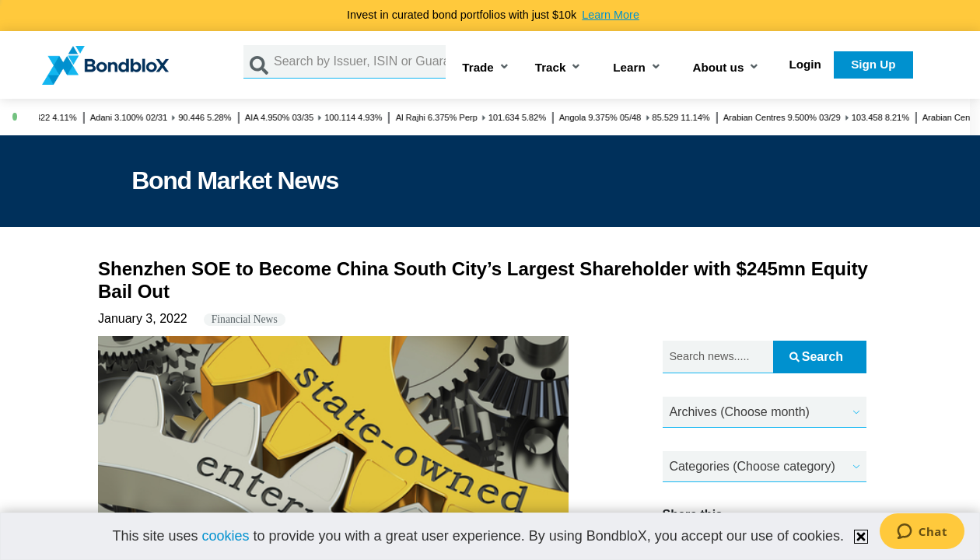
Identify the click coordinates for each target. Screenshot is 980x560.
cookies (225, 536)
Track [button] (551, 68)
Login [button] (805, 64)
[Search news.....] (718, 357)
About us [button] (719, 68)
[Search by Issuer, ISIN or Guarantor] (360, 62)
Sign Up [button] (873, 64)
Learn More (611, 15)
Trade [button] (478, 68)
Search (816, 357)
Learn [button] (629, 68)
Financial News (245, 319)
